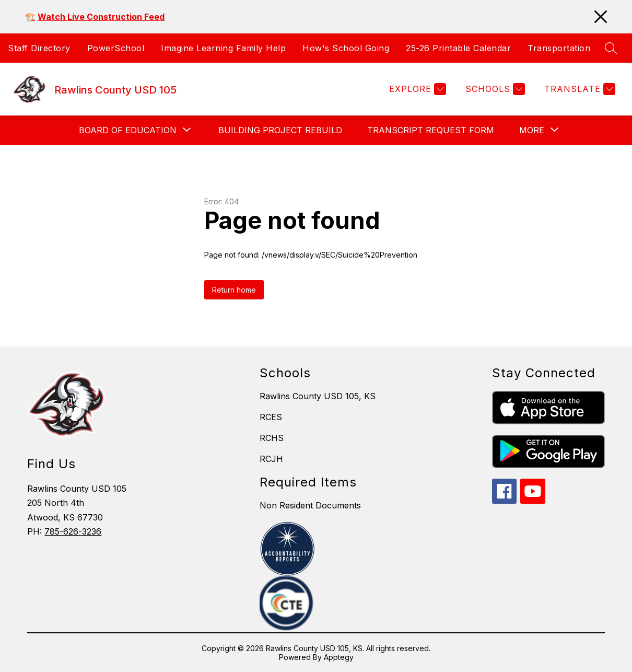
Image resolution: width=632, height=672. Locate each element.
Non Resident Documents (310, 505)
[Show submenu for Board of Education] (128, 130)
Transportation (559, 48)
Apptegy (339, 657)
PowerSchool (116, 48)
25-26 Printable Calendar (458, 48)
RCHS (272, 438)
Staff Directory (39, 48)
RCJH (271, 459)
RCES (271, 417)
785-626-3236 (73, 531)
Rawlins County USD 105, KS (318, 396)
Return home (234, 290)
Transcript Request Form (431, 130)
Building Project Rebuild (280, 130)
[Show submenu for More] (532, 130)
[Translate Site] (578, 89)
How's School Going (346, 48)
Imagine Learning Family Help (223, 48)
